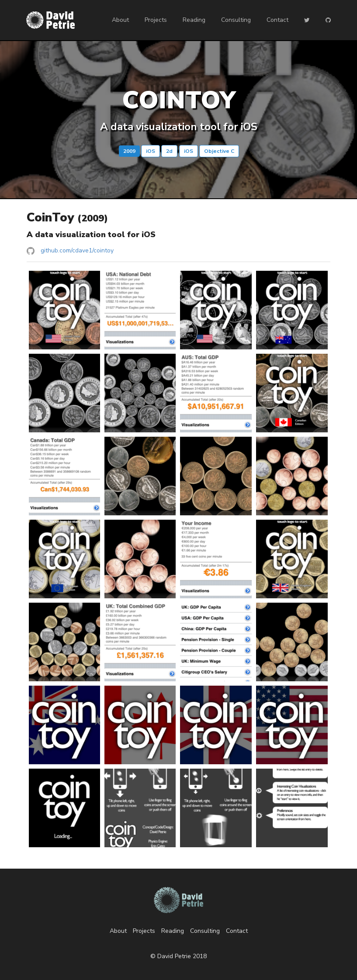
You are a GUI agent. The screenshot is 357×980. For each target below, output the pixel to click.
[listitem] (178, 251)
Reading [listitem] (173, 931)
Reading (194, 20)
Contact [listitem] (237, 931)
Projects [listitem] (144, 931)
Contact (277, 20)
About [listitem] (118, 931)
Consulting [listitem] (205, 931)
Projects (156, 20)
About (120, 20)
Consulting (236, 20)
